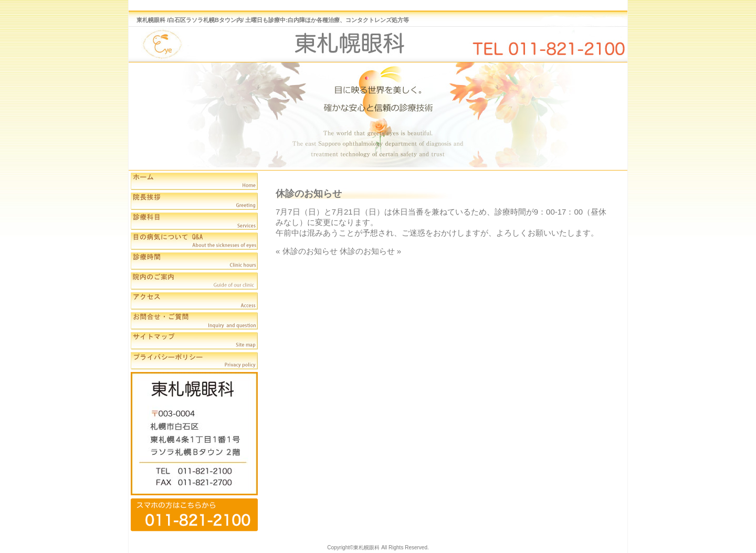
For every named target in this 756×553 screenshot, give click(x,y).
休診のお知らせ (310, 251)
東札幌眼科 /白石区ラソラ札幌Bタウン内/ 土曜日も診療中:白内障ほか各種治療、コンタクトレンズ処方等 (273, 20)
